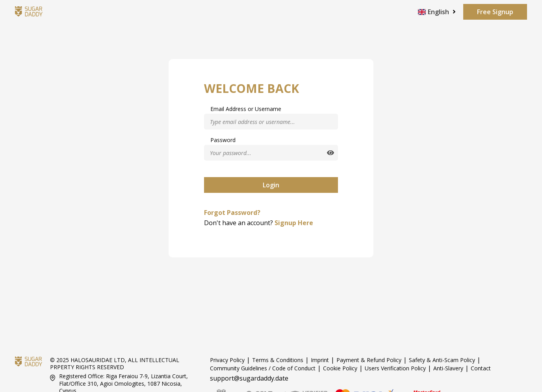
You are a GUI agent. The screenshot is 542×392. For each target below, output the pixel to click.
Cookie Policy (340, 368)
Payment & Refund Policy (369, 360)
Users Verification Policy (395, 368)
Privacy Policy (227, 360)
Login (271, 185)
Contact (481, 368)
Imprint (320, 360)
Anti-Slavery (448, 368)
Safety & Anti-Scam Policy (442, 360)
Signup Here (294, 223)
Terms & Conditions (278, 360)
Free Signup (495, 12)
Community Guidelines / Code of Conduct (263, 368)
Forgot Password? (232, 213)
